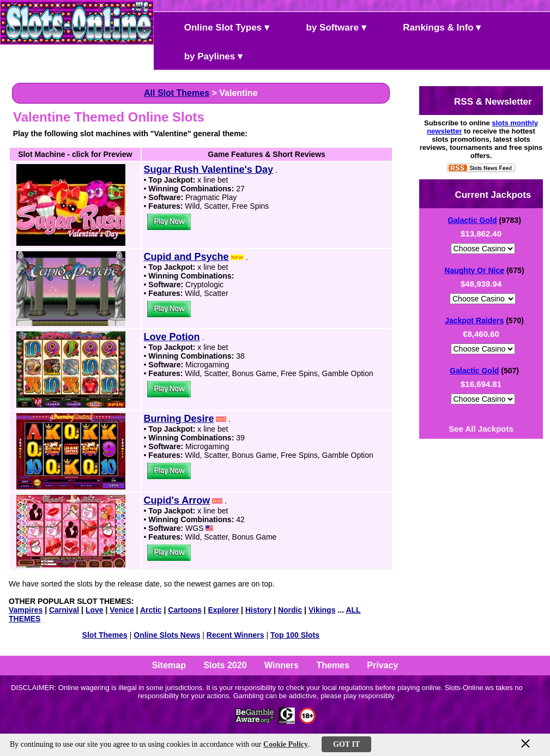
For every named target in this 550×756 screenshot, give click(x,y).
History (258, 610)
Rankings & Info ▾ (433, 26)
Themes (333, 665)
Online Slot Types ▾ (217, 26)
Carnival (64, 610)
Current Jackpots (484, 194)
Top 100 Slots (295, 635)
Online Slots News (167, 635)
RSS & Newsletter (483, 101)
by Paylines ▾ (204, 55)
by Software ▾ (327, 26)
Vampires (26, 610)
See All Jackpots (481, 429)
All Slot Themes (177, 93)
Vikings (322, 610)
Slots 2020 (225, 665)
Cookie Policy (286, 744)
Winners (282, 665)
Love (95, 610)
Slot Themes (105, 635)
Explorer (223, 610)
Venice (122, 610)
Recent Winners (235, 635)
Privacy (382, 665)
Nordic (290, 610)
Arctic (151, 610)
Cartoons (185, 610)
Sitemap (169, 665)
